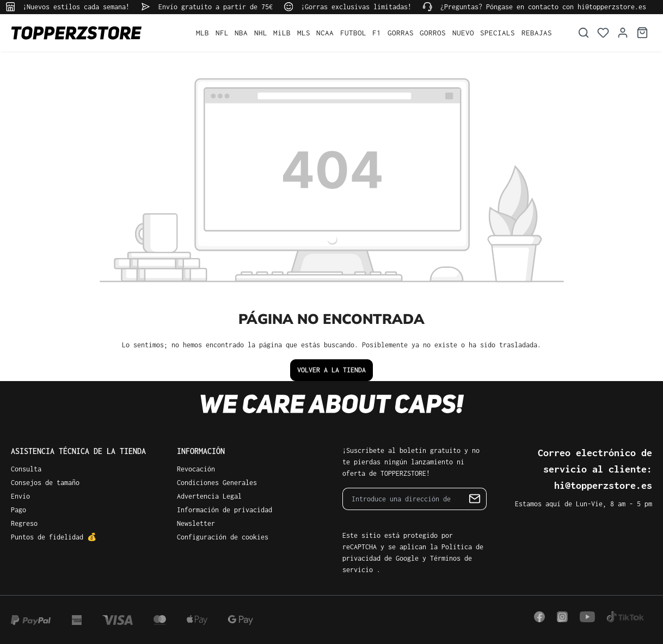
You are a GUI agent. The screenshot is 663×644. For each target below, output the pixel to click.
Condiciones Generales (217, 483)
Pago (19, 510)
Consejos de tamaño (45, 483)
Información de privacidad (225, 510)
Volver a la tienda (331, 370)
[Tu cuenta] (623, 33)
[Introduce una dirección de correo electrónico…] (403, 499)
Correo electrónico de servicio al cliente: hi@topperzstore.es (595, 469)
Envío (20, 496)
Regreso (24, 523)
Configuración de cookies (223, 537)
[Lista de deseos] (603, 33)
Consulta (26, 469)
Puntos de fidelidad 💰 (54, 537)
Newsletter (196, 523)
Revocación (196, 469)
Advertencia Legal (209, 496)
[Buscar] (584, 33)
